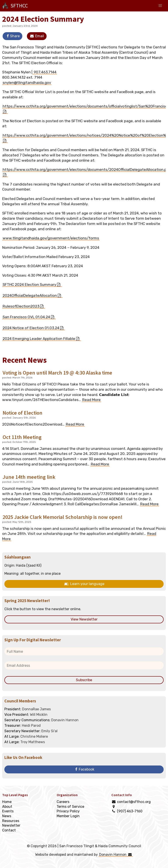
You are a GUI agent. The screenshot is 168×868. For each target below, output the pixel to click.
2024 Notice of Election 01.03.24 (31, 328)
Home (7, 802)
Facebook (84, 769)
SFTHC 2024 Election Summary (29, 285)
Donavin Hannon (116, 855)
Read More (91, 400)
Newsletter (11, 825)
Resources (11, 821)
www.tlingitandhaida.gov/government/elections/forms (51, 238)
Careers (63, 802)
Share (12, 36)
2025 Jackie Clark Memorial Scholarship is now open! (63, 517)
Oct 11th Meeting (22, 437)
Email (37, 36)
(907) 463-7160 (130, 811)
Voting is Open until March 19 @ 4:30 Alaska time (57, 373)
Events (8, 811)
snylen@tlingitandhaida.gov (27, 83)
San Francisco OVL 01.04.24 (26, 317)
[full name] (84, 651)
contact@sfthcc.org (134, 802)
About (7, 807)
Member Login (68, 816)
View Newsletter (84, 619)
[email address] (84, 665)
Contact (9, 830)
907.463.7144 (45, 72)
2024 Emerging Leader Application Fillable (39, 339)
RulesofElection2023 (21, 306)
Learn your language (84, 584)
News (7, 816)
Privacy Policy (68, 811)
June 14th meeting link (29, 477)
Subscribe (84, 680)
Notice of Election (23, 413)
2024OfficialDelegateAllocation (30, 295)
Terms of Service (70, 807)
